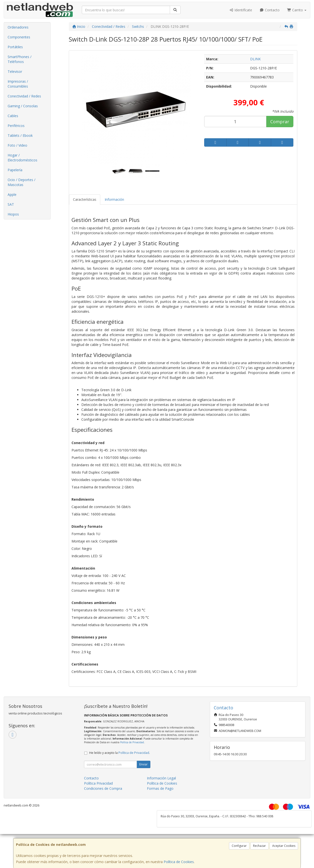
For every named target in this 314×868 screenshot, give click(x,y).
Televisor (15, 71)
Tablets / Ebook (20, 135)
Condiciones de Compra (103, 788)
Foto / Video (17, 145)
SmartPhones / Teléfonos (20, 59)
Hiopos (13, 214)
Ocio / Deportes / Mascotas (21, 182)
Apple (12, 194)
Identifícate (241, 10)
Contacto (270, 10)
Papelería (15, 170)
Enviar (143, 764)
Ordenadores (18, 27)
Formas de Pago (160, 788)
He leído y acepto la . (120, 753)
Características (85, 199)
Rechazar (259, 846)
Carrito (297, 10)
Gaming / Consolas (23, 106)
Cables (13, 116)
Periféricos (16, 126)
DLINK (255, 59)
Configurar (239, 846)
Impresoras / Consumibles (18, 84)
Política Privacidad (98, 783)
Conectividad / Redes (24, 96)
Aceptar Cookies (284, 846)
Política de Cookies (179, 862)
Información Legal (161, 778)
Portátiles (15, 47)
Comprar (280, 122)
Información (114, 199)
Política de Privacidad (132, 742)
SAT (11, 204)
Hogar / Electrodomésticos (22, 158)
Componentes (19, 37)
